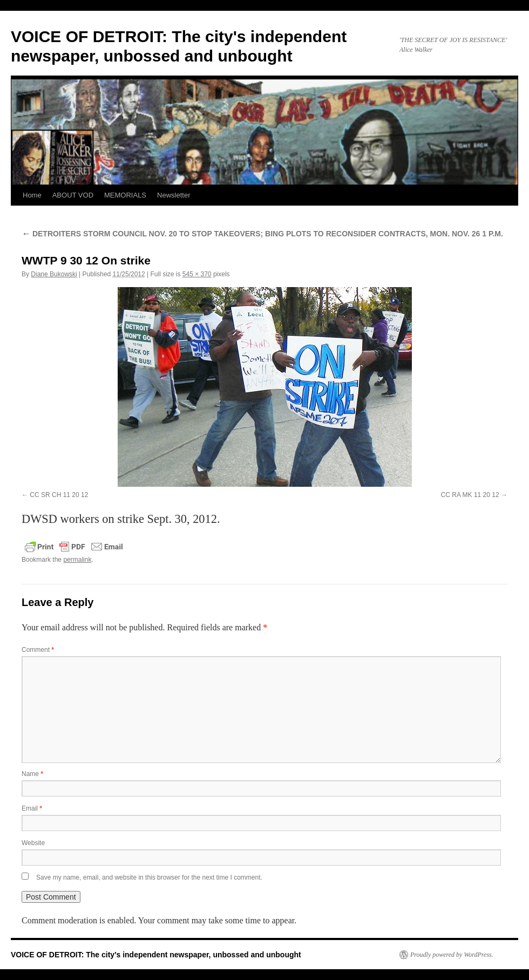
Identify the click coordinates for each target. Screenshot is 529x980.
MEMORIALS (125, 195)
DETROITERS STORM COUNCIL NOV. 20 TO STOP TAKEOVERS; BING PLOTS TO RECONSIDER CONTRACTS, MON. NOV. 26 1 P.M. (262, 234)
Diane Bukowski (54, 274)
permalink (77, 560)
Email (32, 808)
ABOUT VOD (73, 195)
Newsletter (174, 195)
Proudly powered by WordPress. (452, 955)
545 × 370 (197, 274)
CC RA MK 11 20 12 (470, 495)
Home (32, 195)
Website (33, 843)
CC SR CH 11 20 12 (59, 495)
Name (32, 774)
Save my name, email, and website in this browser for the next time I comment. (149, 877)
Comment (38, 650)
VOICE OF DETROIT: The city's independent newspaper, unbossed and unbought (156, 955)
